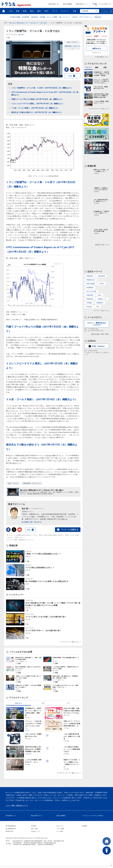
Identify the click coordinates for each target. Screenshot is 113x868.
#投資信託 (98, 17)
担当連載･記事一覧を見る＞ (32, 522)
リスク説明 (60, 831)
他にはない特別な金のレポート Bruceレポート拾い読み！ (29, 23)
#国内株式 (90, 276)
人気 (11, 11)
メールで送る (78, 70)
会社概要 (84, 826)
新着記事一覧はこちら (102, 245)
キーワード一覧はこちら (101, 311)
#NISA (102, 284)
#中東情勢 (26, 17)
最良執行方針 (10, 831)
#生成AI (89, 307)
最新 (18, 11)
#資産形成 (35, 17)
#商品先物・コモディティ (72, 47)
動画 (25, 11)
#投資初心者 (91, 280)
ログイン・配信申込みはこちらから (97, 324)
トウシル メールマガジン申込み (93, 816)
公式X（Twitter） (99, 346)
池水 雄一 (22, 34)
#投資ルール (102, 299)
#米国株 (43, 17)
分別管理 (34, 826)
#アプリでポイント (86, 17)
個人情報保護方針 (11, 829)
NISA (46, 11)
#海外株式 (90, 295)
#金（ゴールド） (65, 17)
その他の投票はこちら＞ (102, 57)
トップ (4, 11)
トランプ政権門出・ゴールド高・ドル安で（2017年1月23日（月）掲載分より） (42, 88)
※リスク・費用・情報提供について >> (20, 540)
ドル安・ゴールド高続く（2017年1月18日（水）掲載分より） (35, 108)
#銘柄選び (100, 303)
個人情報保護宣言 (11, 826)
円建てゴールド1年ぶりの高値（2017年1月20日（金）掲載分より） (37, 99)
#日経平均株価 (15, 17)
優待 (39, 11)
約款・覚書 (34, 829)
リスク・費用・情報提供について (17, 805)
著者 (75, 11)
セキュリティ (60, 826)
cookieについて (36, 831)
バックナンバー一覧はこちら (70, 642)
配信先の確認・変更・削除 (100, 334)
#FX (98, 307)
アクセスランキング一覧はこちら (68, 773)
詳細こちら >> (20, 537)
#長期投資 (90, 287)
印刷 (70, 76)
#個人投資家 (91, 284)
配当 (32, 11)
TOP (5, 23)
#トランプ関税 (52, 17)
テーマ (55, 11)
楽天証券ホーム (54, 4)
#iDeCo (75, 17)
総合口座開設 (68, 4)
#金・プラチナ (72, 42)
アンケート (65, 11)
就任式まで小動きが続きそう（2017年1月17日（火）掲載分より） (37, 112)
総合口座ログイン (82, 4)
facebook (67, 70)
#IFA (100, 295)
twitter (72, 70)
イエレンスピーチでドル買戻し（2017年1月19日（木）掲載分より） (38, 104)
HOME (107, 841)
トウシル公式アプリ (102, 4)
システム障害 (60, 829)
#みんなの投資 (91, 291)
